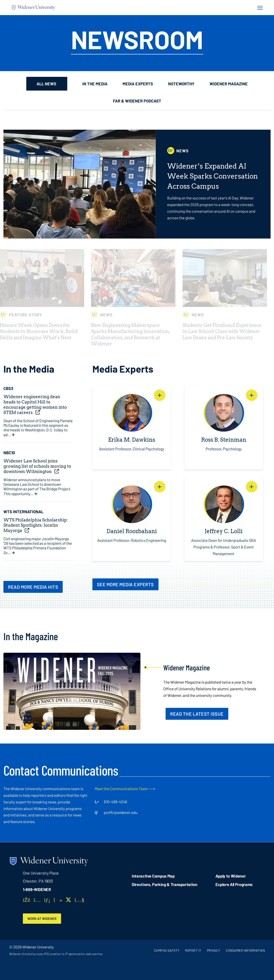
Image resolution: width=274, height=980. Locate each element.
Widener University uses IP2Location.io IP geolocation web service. (56, 954)
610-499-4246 (116, 802)
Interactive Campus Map (153, 876)
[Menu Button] (259, 8)
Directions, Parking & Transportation (165, 884)
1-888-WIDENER (37, 889)
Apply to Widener (231, 876)
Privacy (214, 951)
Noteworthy (182, 84)
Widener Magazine (229, 84)
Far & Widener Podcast (137, 101)
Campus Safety (167, 951)
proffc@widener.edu (121, 812)
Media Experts (138, 84)
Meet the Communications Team (121, 789)
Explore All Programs (234, 884)
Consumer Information (245, 951)
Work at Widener (44, 919)
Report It (193, 951)
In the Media (95, 84)
